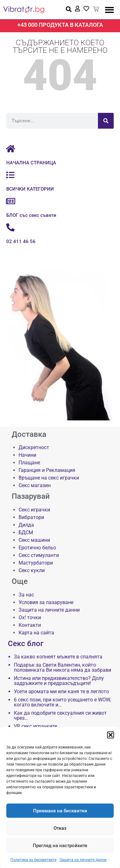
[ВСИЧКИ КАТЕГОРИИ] (10, 175)
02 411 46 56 (21, 241)
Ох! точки (30, 617)
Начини (27, 455)
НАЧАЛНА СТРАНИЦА (31, 163)
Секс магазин (35, 485)
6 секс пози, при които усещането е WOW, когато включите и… (62, 702)
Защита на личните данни (83, 860)
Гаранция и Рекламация (47, 470)
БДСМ (26, 532)
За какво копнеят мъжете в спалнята (58, 657)
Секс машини (34, 540)
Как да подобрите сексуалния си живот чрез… (60, 716)
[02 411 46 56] (10, 227)
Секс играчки (34, 510)
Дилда (26, 525)
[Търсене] (106, 121)
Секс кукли (32, 570)
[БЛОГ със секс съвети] (10, 201)
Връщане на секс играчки (49, 478)
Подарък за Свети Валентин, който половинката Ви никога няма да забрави (63, 668)
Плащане (29, 463)
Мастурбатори (36, 563)
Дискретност (34, 447)
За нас (26, 595)
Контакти (30, 625)
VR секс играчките (35, 726)
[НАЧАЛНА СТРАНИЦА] (10, 149)
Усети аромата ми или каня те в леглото (61, 692)
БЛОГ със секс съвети (31, 215)
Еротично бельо (37, 548)
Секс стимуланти (39, 555)
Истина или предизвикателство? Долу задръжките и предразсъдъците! (59, 681)
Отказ (60, 828)
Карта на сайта (36, 633)
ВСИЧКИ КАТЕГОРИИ (30, 189)
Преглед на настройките (60, 846)
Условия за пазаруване (46, 602)
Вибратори (31, 517)
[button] (111, 735)
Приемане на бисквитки (60, 811)
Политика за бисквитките (33, 860)
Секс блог (26, 644)
